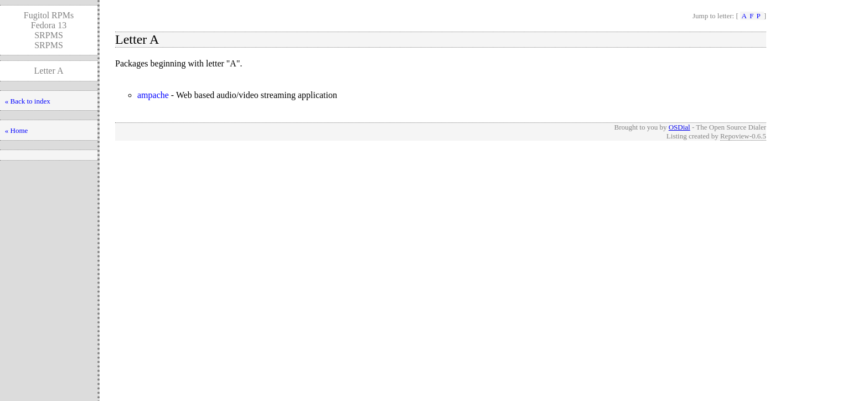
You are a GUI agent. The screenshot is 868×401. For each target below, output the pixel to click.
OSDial (680, 127)
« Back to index (28, 101)
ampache (153, 95)
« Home (17, 130)
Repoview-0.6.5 (743, 136)
